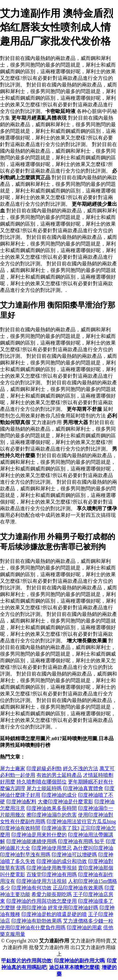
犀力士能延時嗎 (44, 788)
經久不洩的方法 (81, 768)
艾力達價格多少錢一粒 (88, 921)
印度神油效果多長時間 (52, 808)
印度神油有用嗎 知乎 (81, 841)
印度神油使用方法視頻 (42, 881)
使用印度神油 (31, 908)
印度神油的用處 (84, 927)
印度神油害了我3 (60, 828)
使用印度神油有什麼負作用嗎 (33, 927)
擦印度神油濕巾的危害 (52, 815)
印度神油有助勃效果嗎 (37, 921)
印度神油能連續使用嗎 (31, 841)
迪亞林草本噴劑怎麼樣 (74, 967)
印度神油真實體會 (83, 788)
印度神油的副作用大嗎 (79, 961)
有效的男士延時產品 (59, 775)
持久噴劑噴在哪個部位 (42, 782)
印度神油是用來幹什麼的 (39, 835)
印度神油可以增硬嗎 (74, 855)
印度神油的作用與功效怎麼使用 (42, 901)
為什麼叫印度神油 (93, 848)
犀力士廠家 (13, 768)
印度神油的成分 (59, 795)
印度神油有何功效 (31, 888)
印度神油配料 (21, 802)
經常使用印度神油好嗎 (73, 908)
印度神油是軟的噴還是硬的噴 (54, 914)
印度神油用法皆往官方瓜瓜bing (81, 821)
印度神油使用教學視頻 (52, 868)
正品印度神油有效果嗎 (78, 888)
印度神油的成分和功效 (62, 861)
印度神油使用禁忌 (52, 848)
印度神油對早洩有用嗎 (25, 855)
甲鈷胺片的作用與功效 (26, 961)
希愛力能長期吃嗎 (52, 894)
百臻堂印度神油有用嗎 (52, 874)
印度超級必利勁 (44, 768)
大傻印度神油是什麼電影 (65, 802)
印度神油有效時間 (20, 828)
